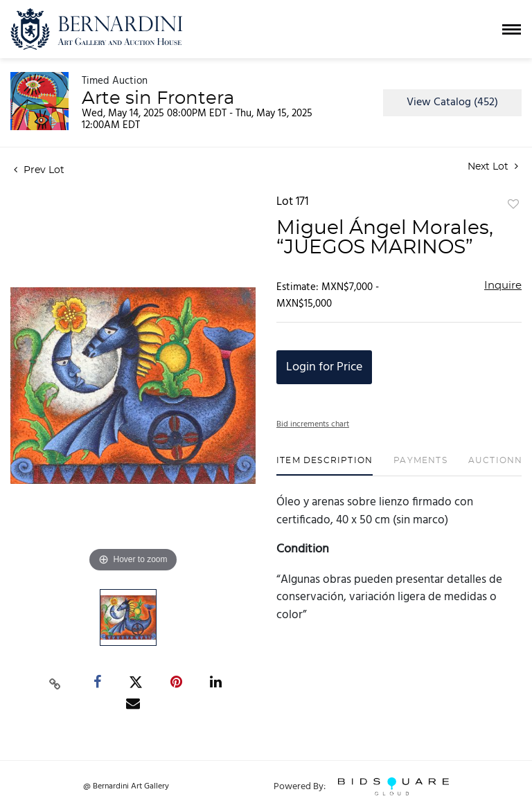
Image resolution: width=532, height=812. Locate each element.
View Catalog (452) (452, 102)
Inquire (503, 286)
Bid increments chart (313, 424)
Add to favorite (513, 205)
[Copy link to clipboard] (55, 683)
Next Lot (493, 166)
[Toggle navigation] (512, 29)
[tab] (325, 466)
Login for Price (324, 367)
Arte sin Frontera (158, 98)
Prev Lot (39, 170)
